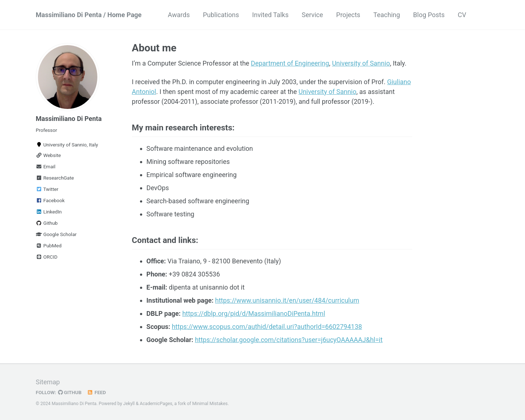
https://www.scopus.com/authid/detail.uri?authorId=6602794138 (267, 327)
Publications (221, 15)
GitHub (70, 392)
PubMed (49, 246)
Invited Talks (271, 15)
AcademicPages (156, 404)
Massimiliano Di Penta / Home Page (89, 15)
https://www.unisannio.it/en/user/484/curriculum (287, 300)
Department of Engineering (290, 63)
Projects (348, 15)
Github (47, 223)
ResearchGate (55, 178)
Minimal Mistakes (210, 404)
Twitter (47, 189)
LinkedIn (49, 212)
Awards (179, 15)
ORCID (47, 257)
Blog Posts (429, 15)
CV (462, 15)
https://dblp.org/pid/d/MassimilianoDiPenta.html (254, 313)
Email (46, 166)
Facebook (50, 200)
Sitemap (48, 382)
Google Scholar (56, 234)
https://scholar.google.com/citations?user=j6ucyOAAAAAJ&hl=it (289, 340)
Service (313, 15)
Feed (97, 392)
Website (48, 155)
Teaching (387, 15)
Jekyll (129, 404)
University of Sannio (361, 63)
